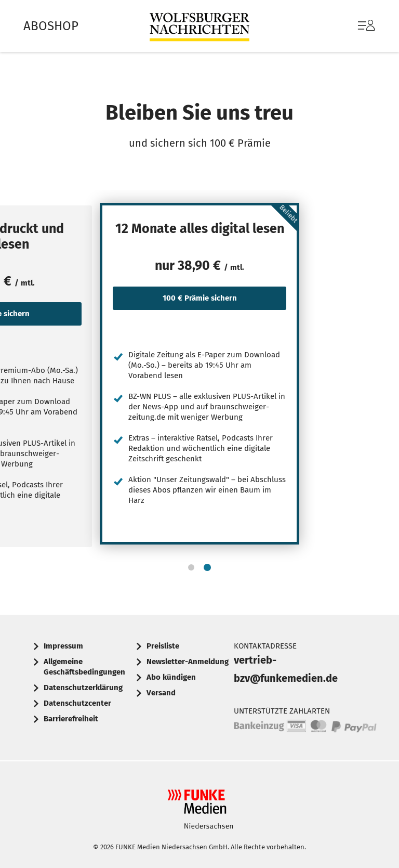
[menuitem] (356, 26)
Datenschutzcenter (77, 703)
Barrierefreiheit (71, 719)
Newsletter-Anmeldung (188, 662)
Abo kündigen (171, 677)
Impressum (63, 646)
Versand (161, 693)
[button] (191, 567)
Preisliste (163, 646)
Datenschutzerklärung (83, 688)
